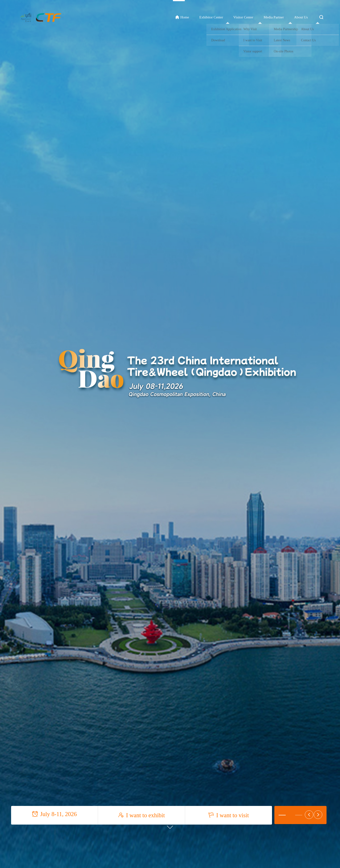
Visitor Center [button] (243, 17)
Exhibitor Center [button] (211, 17)
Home (182, 17)
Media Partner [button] (274, 17)
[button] (282, 815)
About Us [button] (301, 17)
